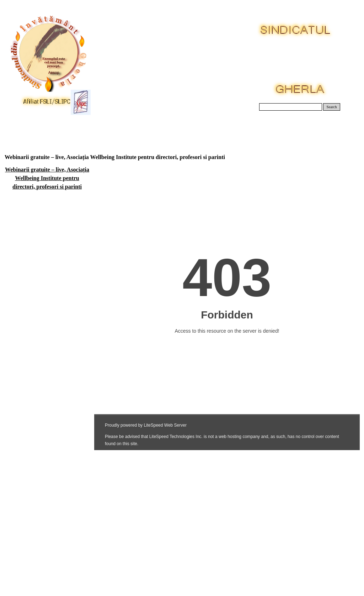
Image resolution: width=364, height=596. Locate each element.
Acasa (23, 128)
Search (332, 107)
